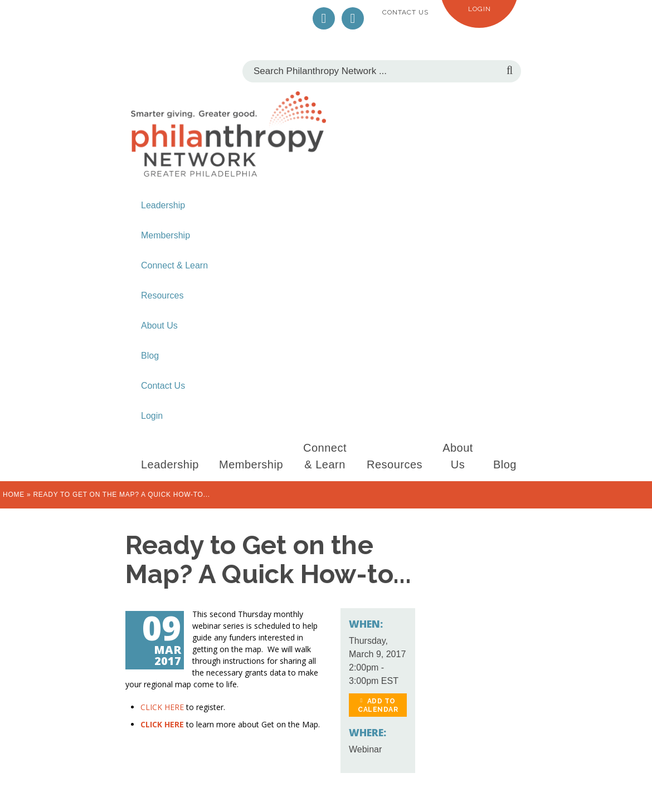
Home (14, 495)
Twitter (324, 18)
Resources (162, 295)
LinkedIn (353, 18)
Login (480, 9)
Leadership (163, 205)
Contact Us (405, 12)
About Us (159, 326)
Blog (150, 356)
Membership (166, 235)
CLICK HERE (162, 707)
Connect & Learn (174, 265)
